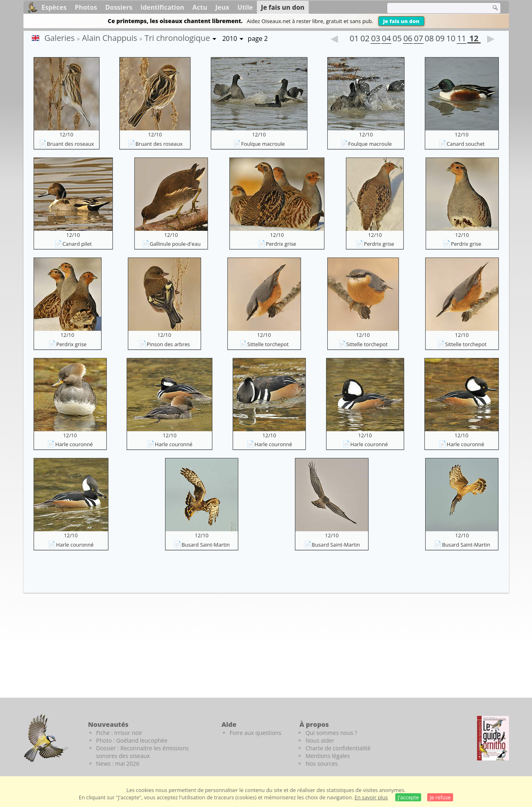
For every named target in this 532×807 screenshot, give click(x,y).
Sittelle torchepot (268, 344)
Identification (162, 7)
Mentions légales (328, 756)
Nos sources (322, 763)
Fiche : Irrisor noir (119, 733)
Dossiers (119, 7)
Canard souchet (466, 144)
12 (474, 39)
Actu (200, 7)
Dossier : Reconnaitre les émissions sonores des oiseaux (143, 752)
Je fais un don (401, 21)
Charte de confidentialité (338, 748)
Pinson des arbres (169, 344)
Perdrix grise (281, 244)
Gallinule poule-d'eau (175, 244)
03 (375, 39)
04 (386, 39)
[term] (434, 8)
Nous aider (320, 740)
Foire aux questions (256, 733)
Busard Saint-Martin (206, 545)
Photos (86, 7)
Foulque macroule (263, 144)
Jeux (222, 7)
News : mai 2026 (118, 763)
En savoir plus (371, 797)
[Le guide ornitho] (493, 738)
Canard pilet (77, 244)
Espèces (54, 7)
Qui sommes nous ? (331, 733)
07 (418, 39)
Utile (245, 7)
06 (408, 39)
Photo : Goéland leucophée (132, 740)
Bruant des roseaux (71, 144)
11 (462, 39)
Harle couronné (74, 444)
